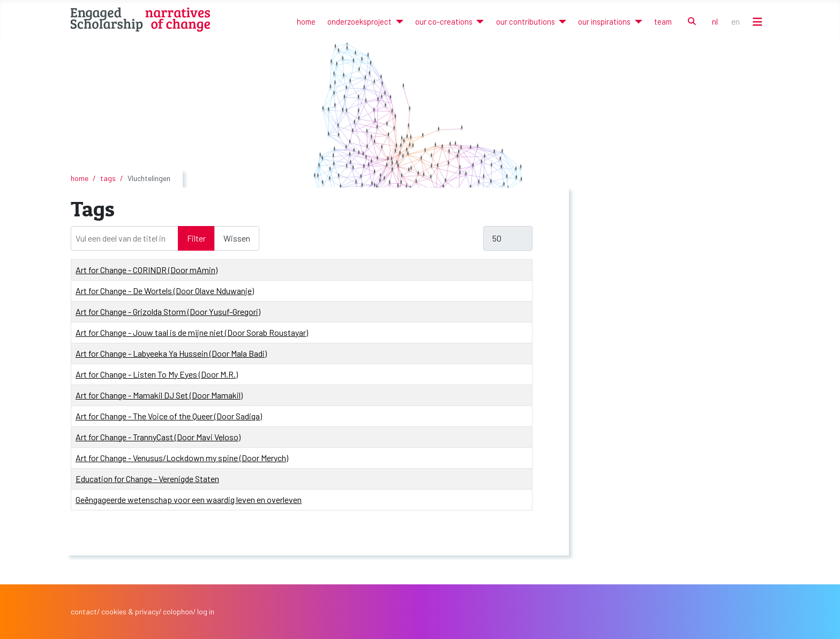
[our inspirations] (636, 22)
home (306, 21)
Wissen (237, 238)
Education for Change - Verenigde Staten (147, 479)
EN (736, 21)
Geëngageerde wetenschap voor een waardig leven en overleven (189, 499)
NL (715, 21)
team (663, 21)
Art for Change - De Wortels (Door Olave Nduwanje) (165, 291)
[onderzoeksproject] (397, 22)
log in (206, 611)
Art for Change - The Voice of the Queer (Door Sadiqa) (169, 416)
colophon (178, 611)
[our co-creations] (478, 22)
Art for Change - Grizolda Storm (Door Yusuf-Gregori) (168, 311)
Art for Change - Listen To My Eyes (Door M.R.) (157, 374)
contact (84, 611)
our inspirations (604, 21)
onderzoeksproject (359, 21)
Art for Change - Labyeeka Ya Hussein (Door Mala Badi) (171, 353)
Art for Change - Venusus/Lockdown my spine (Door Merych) (182, 458)
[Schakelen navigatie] (757, 22)
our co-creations (444, 21)
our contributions (526, 21)
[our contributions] (561, 22)
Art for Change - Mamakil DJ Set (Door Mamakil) (159, 395)
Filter (196, 238)
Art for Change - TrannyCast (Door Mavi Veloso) (158, 437)
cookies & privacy (130, 611)
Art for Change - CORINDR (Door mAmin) (147, 270)
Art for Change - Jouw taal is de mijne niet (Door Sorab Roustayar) (192, 332)
